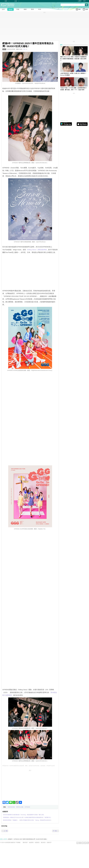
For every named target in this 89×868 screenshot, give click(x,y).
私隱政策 (37, 842)
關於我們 (25, 842)
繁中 (80, 1)
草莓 (24, 49)
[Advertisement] (30, 785)
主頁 (1, 839)
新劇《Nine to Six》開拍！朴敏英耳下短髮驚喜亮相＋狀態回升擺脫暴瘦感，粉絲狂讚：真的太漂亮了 (73, 59)
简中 (85, 1)
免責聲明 (31, 842)
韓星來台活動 (20, 807)
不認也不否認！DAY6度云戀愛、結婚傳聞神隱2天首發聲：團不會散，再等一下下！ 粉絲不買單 (73, 89)
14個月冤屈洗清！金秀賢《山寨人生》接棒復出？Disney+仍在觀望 (73, 74)
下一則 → (55, 831)
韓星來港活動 (11, 807)
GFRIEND (27, 807)
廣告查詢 (43, 842)
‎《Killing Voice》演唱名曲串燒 (36, 250)
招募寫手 (49, 842)
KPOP (4, 49)
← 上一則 (5, 831)
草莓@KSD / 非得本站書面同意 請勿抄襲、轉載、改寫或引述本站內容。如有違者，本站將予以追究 (29, 766)
